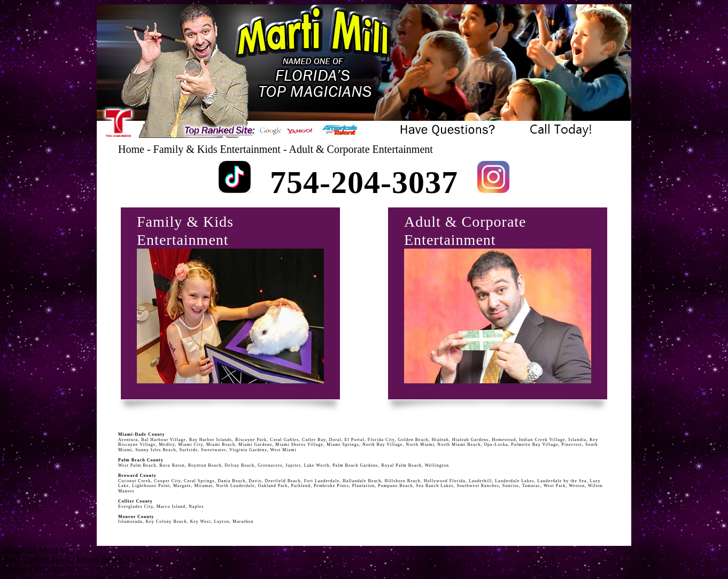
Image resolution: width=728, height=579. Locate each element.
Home (131, 149)
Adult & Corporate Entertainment (361, 149)
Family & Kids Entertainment (217, 149)
